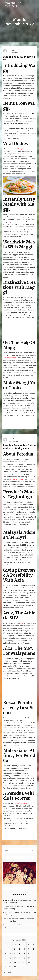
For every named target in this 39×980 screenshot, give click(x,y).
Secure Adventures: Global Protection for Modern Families (19, 920)
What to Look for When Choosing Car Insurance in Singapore (19, 901)
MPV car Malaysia (16, 479)
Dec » (10, 972)
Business (15, 52)
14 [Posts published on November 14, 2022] (5, 958)
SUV (22, 623)
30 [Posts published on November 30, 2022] (15, 967)
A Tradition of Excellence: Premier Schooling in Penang (19, 914)
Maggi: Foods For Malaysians (19, 58)
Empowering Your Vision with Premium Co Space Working (19, 907)
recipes (10, 222)
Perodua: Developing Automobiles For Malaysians (19, 447)
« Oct (5, 972)
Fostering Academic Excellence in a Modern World (19, 926)
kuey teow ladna (25, 149)
